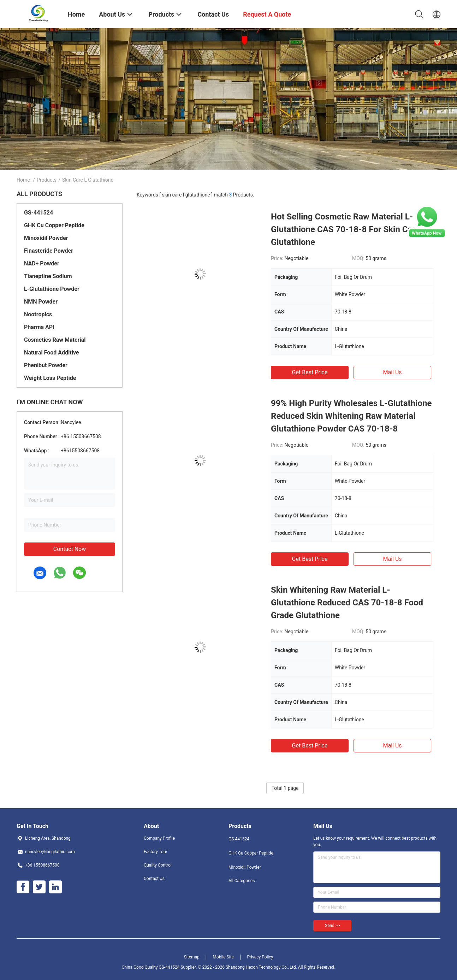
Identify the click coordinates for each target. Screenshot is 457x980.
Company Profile (159, 838)
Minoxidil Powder (46, 238)
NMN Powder (41, 302)
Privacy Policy (260, 957)
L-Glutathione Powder (52, 289)
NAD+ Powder (42, 263)
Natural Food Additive (52, 353)
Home (23, 180)
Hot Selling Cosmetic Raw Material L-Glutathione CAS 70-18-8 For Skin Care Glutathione (345, 229)
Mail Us (392, 372)
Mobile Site (223, 957)
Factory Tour (156, 852)
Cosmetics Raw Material (55, 340)
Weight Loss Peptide (50, 378)
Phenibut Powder (46, 365)
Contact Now (70, 549)
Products (47, 180)
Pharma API (39, 327)
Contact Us (154, 879)
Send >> (332, 926)
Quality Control (158, 865)
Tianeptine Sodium (48, 276)
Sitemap (192, 957)
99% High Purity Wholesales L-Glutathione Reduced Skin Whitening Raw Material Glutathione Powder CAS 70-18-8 (351, 416)
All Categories (242, 881)
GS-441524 (38, 213)
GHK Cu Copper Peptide (54, 225)
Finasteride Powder (49, 251)
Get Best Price (310, 372)
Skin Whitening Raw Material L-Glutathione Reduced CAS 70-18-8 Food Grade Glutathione (347, 603)
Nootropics (38, 314)
